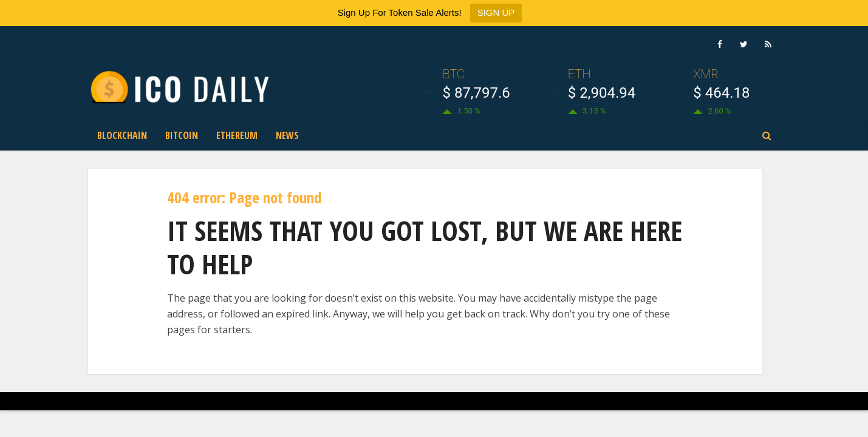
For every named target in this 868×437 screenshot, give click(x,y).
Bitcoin (182, 135)
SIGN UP (496, 12)
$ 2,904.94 (602, 93)
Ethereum (237, 135)
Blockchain (122, 135)
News (287, 135)
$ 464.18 (721, 93)
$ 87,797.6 (476, 93)
